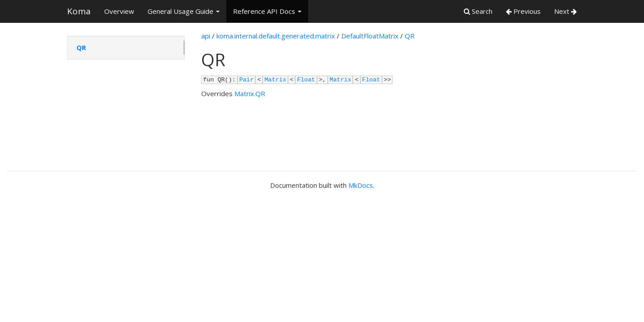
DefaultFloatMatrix (370, 36)
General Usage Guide (184, 11)
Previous (523, 11)
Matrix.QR (250, 93)
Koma (79, 11)
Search (478, 11)
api (206, 36)
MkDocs (361, 185)
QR (81, 47)
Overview (119, 11)
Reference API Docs (267, 11)
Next (566, 11)
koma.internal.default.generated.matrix (276, 36)
